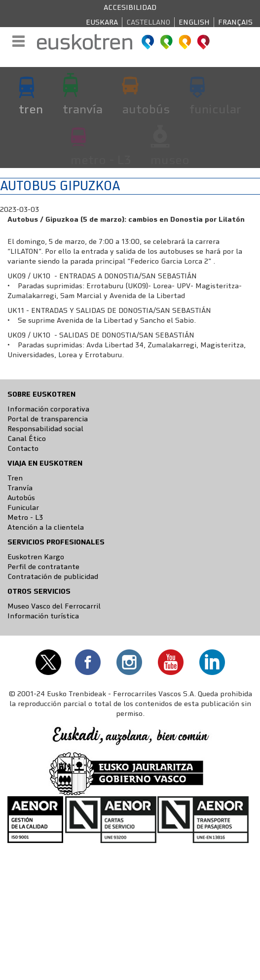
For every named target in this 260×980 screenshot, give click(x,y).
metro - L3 (101, 160)
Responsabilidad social (45, 429)
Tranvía (20, 488)
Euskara (102, 22)
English (194, 22)
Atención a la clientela (46, 527)
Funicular (23, 507)
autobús (146, 109)
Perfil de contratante (43, 567)
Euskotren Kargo (36, 557)
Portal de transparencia (48, 419)
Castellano (148, 22)
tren (31, 109)
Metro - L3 (25, 517)
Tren (15, 478)
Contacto (23, 448)
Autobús (21, 498)
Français (235, 22)
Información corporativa (48, 409)
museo (170, 160)
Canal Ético (27, 439)
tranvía (83, 109)
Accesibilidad (130, 7)
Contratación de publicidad (53, 576)
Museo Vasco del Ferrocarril (54, 606)
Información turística (43, 616)
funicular (215, 109)
